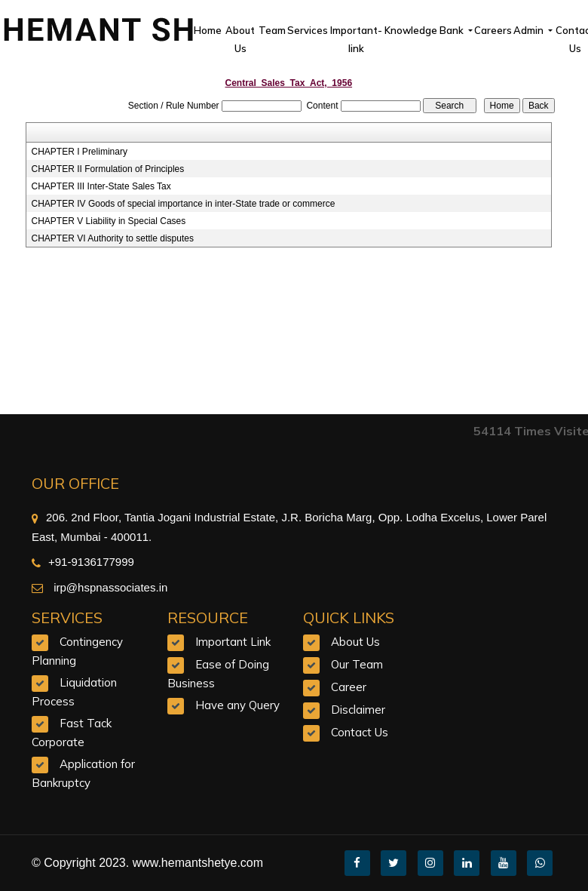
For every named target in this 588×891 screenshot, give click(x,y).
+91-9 (55, 562)
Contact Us (360, 732)
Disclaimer (358, 710)
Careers (493, 30)
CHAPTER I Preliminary (80, 152)
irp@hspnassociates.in (109, 587)
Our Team (357, 664)
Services (308, 30)
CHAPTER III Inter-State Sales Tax (101, 186)
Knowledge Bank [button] (425, 30)
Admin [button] (530, 30)
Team (272, 30)
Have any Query (237, 705)
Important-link (356, 39)
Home (208, 30)
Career (349, 687)
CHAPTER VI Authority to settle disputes (113, 238)
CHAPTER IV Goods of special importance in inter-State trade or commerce (184, 204)
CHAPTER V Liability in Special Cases (109, 221)
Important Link (233, 642)
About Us (240, 39)
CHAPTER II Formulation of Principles (108, 169)
